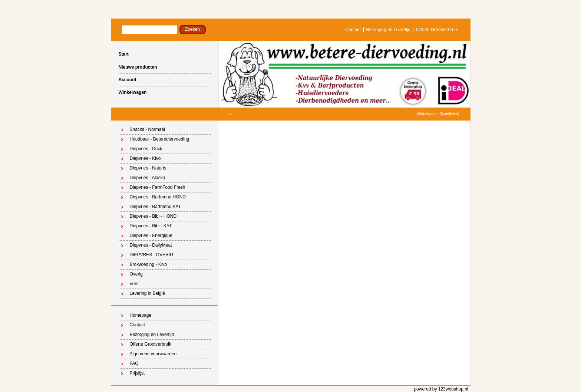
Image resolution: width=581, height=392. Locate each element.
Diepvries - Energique (151, 235)
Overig (136, 274)
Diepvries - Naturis (148, 168)
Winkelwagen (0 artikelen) (438, 114)
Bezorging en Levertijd (388, 30)
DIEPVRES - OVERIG (152, 255)
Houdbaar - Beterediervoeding (160, 139)
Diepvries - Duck (146, 149)
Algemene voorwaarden (153, 354)
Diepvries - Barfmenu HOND (158, 197)
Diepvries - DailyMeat (151, 245)
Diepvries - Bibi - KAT (151, 226)
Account (128, 80)
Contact (353, 30)
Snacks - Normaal (147, 129)
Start (124, 54)
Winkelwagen (133, 92)
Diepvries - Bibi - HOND (153, 216)
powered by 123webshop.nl (441, 389)
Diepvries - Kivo (145, 158)
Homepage (141, 315)
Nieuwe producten (138, 67)
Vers (134, 284)
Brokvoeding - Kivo (148, 264)
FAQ (134, 363)
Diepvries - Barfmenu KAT (156, 207)
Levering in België (147, 293)
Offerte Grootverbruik (437, 30)
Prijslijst (137, 373)
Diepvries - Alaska (148, 178)
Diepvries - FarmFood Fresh (158, 187)
